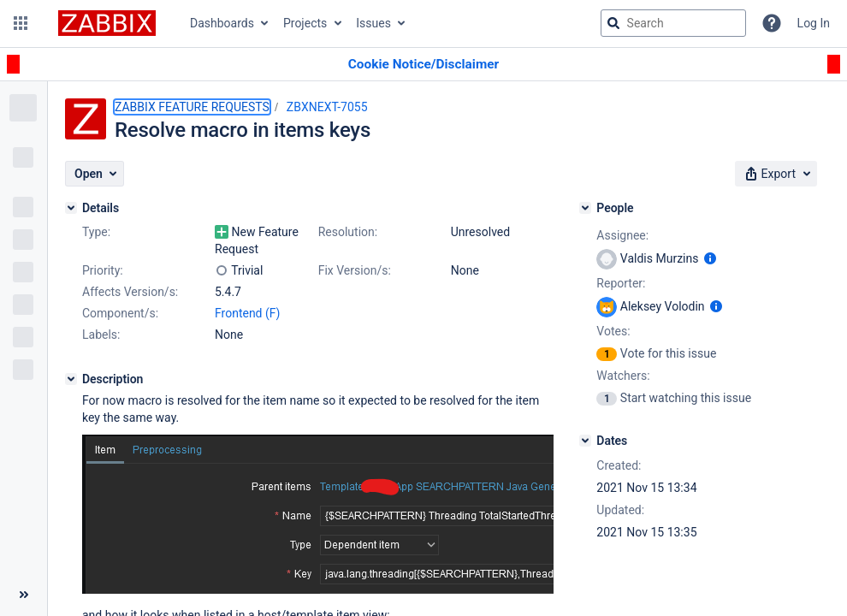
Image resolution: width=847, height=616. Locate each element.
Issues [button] (373, 23)
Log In (814, 23)
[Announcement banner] (423, 65)
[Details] (71, 208)
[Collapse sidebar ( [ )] (24, 595)
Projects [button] (305, 23)
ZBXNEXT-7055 (327, 107)
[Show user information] (710, 258)
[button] (21, 23)
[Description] (71, 379)
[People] (585, 208)
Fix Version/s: (355, 270)
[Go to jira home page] (107, 23)
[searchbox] (673, 23)
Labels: (101, 335)
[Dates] (585, 441)
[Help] (772, 23)
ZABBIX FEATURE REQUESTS (192, 107)
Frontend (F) (247, 313)
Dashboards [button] (222, 23)
